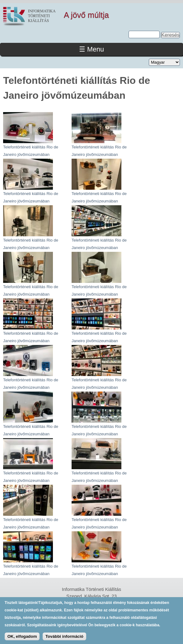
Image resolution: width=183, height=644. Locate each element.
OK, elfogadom (22, 639)
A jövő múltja (86, 15)
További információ (64, 639)
